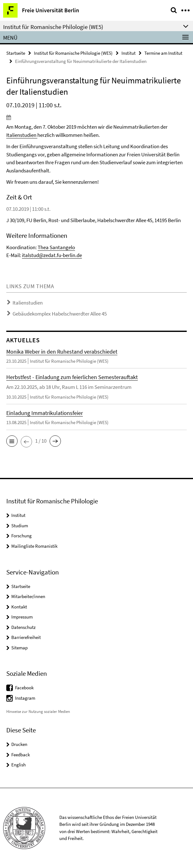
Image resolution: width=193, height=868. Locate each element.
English (19, 765)
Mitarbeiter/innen (28, 596)
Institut (129, 53)
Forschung (21, 536)
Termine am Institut (163, 53)
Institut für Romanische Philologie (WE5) (73, 53)
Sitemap (19, 648)
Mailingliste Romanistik (34, 546)
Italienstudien (21, 135)
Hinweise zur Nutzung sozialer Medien (38, 711)
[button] (12, 441)
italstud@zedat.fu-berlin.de (52, 255)
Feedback (21, 755)
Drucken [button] (19, 744)
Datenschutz (23, 627)
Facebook (24, 688)
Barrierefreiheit (26, 637)
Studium (20, 526)
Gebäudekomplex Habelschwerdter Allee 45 (60, 314)
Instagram (25, 698)
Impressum (22, 617)
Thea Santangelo (56, 247)
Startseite (16, 53)
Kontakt (19, 607)
